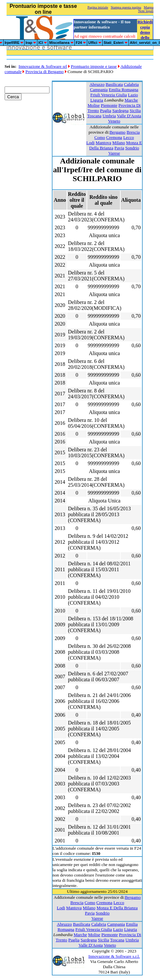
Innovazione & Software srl (43, 66)
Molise (94, 105)
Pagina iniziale (98, 7)
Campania (99, 90)
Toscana (94, 116)
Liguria (97, 100)
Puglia (106, 111)
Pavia (119, 148)
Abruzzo (97, 84)
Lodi (90, 143)
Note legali (146, 11)
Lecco (129, 137)
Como (100, 137)
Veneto (114, 121)
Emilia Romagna (124, 90)
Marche (131, 100)
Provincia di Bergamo (45, 72)
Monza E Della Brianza (117, 908)
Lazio (133, 95)
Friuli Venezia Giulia (109, 95)
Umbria (109, 116)
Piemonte (109, 105)
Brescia (133, 132)
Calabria (131, 84)
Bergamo (118, 132)
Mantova (103, 143)
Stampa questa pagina (126, 7)
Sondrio (132, 148)
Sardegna (120, 111)
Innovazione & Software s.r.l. (114, 956)
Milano (119, 143)
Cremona (114, 137)
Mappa (149, 7)
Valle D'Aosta (129, 116)
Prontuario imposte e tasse (94, 66)
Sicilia (135, 111)
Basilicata (114, 84)
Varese (114, 153)
